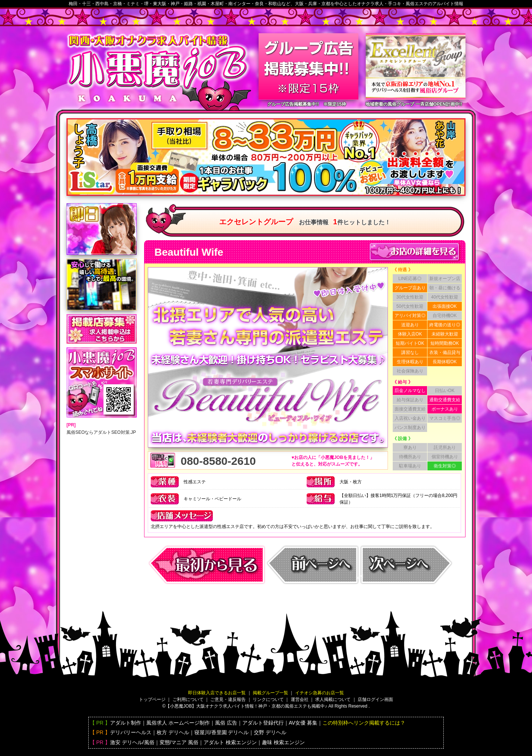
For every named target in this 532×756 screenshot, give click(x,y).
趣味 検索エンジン (283, 742)
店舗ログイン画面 (375, 699)
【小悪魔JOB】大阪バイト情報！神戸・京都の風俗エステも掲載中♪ (246, 706)
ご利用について (188, 699)
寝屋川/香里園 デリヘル (222, 732)
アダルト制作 (126, 723)
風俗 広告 (226, 723)
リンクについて (268, 699)
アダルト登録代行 (263, 723)
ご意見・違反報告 (228, 699)
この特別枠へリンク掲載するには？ (364, 723)
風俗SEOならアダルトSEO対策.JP (101, 432)
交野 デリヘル (270, 732)
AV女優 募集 (303, 723)
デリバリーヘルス (131, 732)
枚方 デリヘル (173, 732)
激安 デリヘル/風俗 (132, 742)
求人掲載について (333, 699)
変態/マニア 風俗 (179, 742)
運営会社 (300, 699)
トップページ (152, 699)
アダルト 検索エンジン (230, 742)
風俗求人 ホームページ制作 (178, 723)
